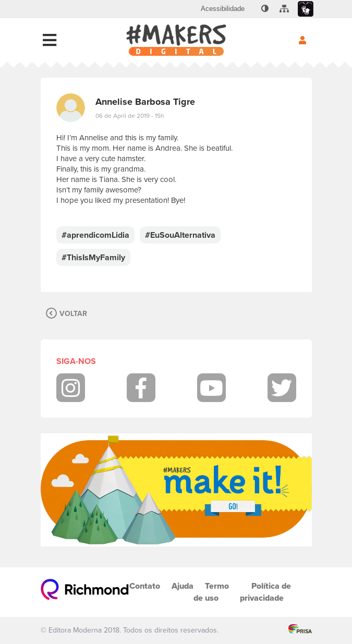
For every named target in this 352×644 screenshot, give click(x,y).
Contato (145, 586)
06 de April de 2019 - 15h (130, 116)
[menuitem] (223, 9)
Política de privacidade (265, 592)
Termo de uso (211, 592)
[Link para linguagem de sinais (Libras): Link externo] (306, 9)
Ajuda (183, 586)
